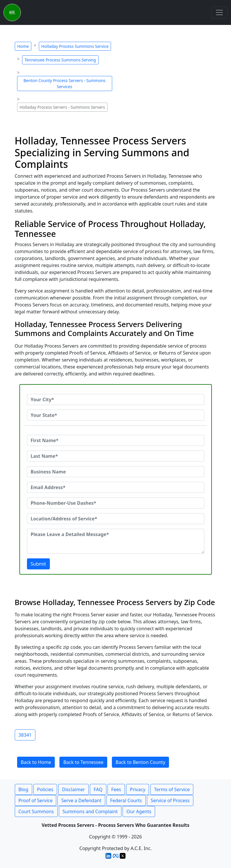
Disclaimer (73, 789)
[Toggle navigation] (219, 12)
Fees (116, 789)
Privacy (138, 789)
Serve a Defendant (81, 800)
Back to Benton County (141, 762)
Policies (45, 789)
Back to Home (36, 762)
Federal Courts (126, 800)
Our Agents (139, 811)
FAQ (98, 789)
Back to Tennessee (83, 762)
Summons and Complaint (90, 811)
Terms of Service (172, 789)
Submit (38, 564)
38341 (25, 735)
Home (23, 46)
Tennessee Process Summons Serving (60, 60)
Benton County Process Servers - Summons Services (64, 83)
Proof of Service (36, 800)
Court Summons (36, 811)
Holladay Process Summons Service (75, 46)
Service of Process (170, 800)
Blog (23, 789)
